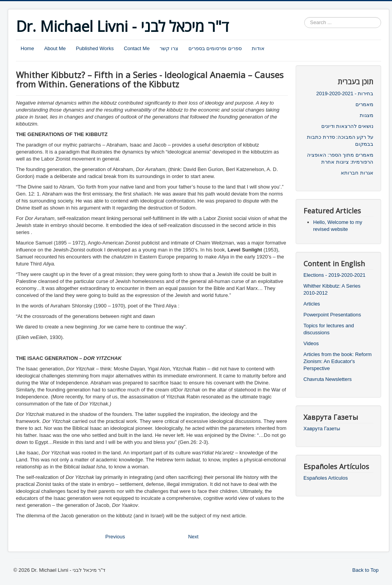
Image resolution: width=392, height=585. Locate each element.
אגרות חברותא (357, 173)
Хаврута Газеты (322, 429)
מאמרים (364, 104)
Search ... (304, 17)
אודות (258, 48)
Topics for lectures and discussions (329, 329)
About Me (55, 48)
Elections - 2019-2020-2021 (335, 275)
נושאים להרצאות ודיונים (347, 126)
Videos (311, 343)
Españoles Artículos (326, 478)
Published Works (95, 48)
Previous (115, 537)
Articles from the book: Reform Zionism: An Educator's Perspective (338, 361)
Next (193, 537)
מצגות (367, 115)
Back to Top (366, 570)
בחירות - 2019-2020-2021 (345, 93)
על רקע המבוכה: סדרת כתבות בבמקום (340, 141)
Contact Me (137, 48)
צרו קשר (169, 48)
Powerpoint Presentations (332, 315)
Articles (312, 304)
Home (27, 48)
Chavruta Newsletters (328, 379)
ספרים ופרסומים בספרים (215, 48)
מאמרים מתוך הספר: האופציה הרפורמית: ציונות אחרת (340, 158)
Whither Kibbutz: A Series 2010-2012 (332, 289)
